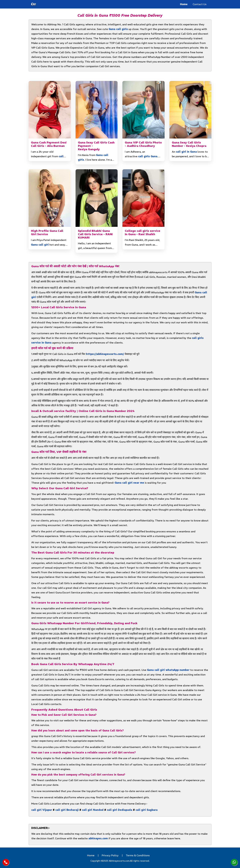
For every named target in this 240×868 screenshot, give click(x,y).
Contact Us (200, 4)
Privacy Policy (110, 855)
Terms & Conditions (138, 855)
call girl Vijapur (42, 810)
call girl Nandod (93, 810)
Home (184, 4)
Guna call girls (118, 29)
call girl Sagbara (147, 810)
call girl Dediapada (120, 810)
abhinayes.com (98, 838)
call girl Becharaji (67, 810)
